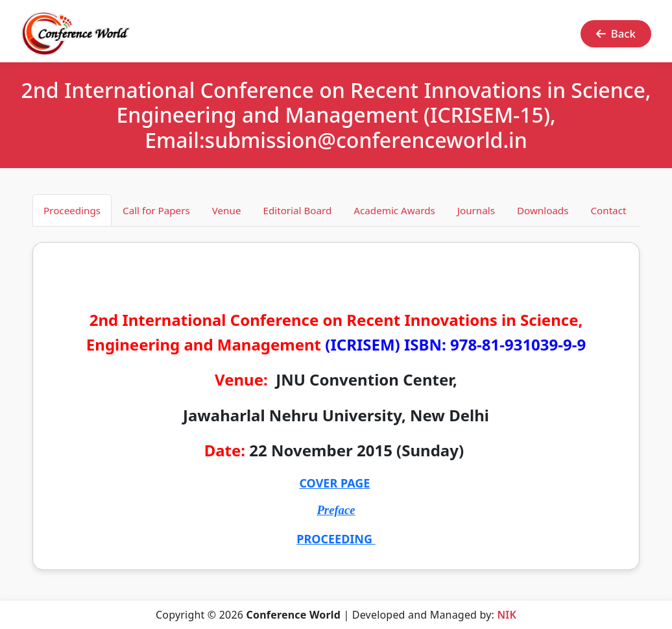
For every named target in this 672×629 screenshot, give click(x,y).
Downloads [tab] (543, 210)
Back (616, 33)
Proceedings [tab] (72, 210)
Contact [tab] (608, 210)
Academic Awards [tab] (394, 210)
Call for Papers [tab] (156, 210)
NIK (507, 615)
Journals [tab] (476, 210)
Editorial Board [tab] (297, 210)
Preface (336, 510)
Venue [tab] (227, 210)
